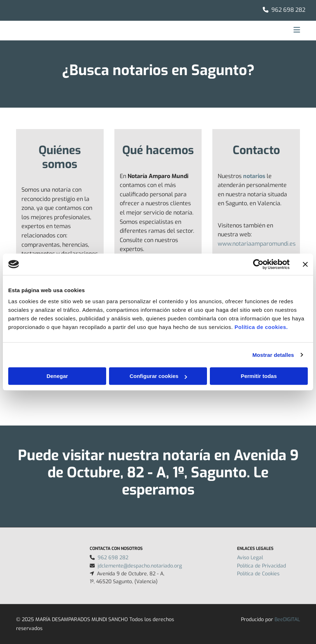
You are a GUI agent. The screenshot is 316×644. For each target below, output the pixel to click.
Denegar (57, 376)
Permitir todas (259, 376)
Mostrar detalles (273, 355)
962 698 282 (288, 10)
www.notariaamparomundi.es (257, 244)
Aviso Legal (250, 558)
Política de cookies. (261, 327)
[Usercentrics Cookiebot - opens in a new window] (258, 264)
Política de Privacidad (261, 566)
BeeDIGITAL (287, 620)
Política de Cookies (258, 574)
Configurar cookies (158, 376)
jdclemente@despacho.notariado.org (140, 566)
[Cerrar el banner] (305, 264)
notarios (254, 176)
